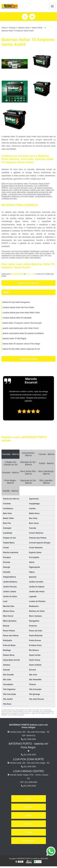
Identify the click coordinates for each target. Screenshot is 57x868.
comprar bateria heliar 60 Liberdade (17, 318)
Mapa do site (28, 841)
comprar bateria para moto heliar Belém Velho (21, 313)
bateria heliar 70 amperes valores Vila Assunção (22, 323)
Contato (29, 832)
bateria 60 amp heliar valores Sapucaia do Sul (21, 349)
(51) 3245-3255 (28, 755)
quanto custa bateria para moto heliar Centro (21, 328)
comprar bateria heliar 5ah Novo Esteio (18, 307)
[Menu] (52, 6)
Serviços (29, 824)
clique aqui (30, 274)
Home (28, 799)
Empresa (28, 807)
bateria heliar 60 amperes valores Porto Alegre (21, 344)
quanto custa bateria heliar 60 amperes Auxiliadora (23, 333)
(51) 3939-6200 (17, 274)
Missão (28, 815)
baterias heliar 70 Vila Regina (15, 339)
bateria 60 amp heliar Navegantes (16, 302)
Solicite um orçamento (28, 283)
